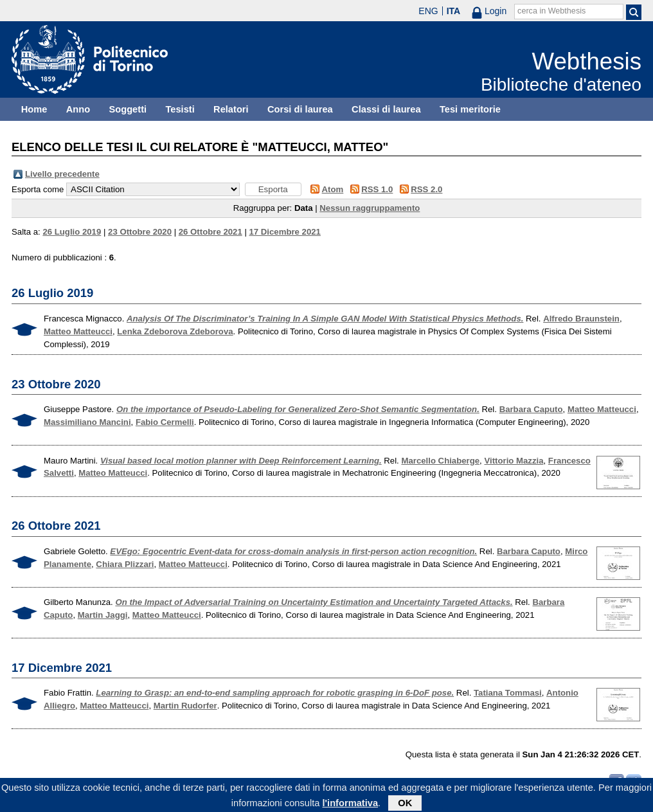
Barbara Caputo (531, 409)
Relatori (231, 109)
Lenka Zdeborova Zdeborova (175, 331)
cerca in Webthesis (551, 11)
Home (34, 109)
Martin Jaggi (103, 615)
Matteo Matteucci (78, 331)
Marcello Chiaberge (440, 461)
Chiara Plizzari (125, 564)
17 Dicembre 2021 (284, 232)
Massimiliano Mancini (87, 422)
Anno (78, 109)
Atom (333, 189)
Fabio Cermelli (165, 422)
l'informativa (351, 805)
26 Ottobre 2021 (210, 232)
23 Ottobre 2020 (140, 232)
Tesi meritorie (470, 109)
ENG (428, 11)
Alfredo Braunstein (581, 319)
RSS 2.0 (426, 189)
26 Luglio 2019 (72, 232)
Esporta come (38, 189)
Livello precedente (62, 174)
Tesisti (180, 109)
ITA (454, 11)
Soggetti (128, 109)
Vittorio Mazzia (514, 461)
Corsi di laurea (300, 109)
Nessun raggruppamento (370, 208)
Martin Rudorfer (185, 706)
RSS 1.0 (377, 189)
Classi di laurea (386, 109)
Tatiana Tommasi (508, 693)
